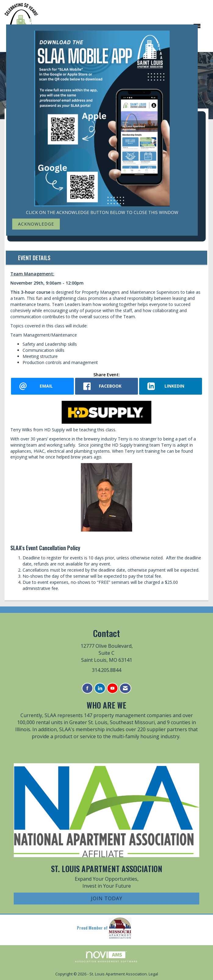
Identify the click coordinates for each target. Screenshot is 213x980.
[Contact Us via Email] (125, 688)
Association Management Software (106, 957)
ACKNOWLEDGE (36, 224)
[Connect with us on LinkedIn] (100, 688)
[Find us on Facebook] (87, 688)
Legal (153, 974)
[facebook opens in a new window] (106, 386)
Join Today (107, 898)
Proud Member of (104, 928)
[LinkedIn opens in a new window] (171, 386)
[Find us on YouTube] (112, 688)
